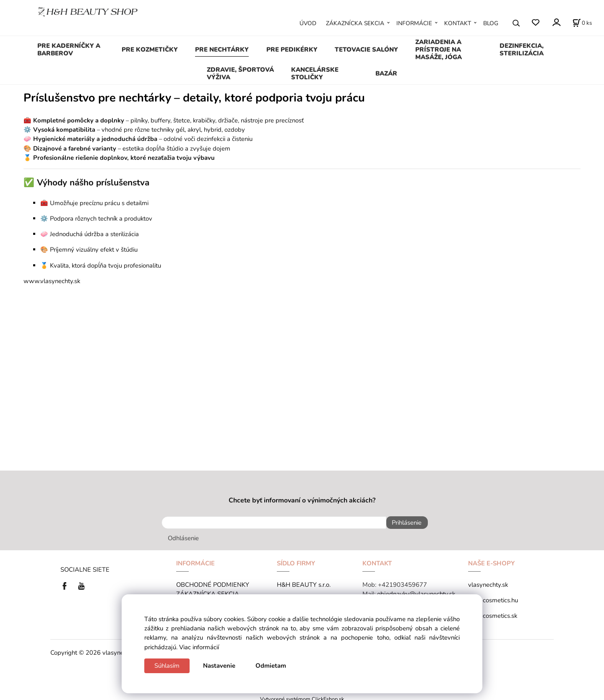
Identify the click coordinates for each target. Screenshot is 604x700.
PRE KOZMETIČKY (150, 49)
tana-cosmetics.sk (493, 612)
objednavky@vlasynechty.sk (416, 591)
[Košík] (582, 23)
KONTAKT (458, 23)
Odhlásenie (183, 535)
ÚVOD (308, 23)
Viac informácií (199, 647)
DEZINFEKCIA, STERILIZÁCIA (522, 49)
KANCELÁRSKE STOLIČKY (315, 73)
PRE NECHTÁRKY (222, 49)
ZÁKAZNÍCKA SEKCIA (355, 23)
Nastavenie (219, 666)
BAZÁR (386, 73)
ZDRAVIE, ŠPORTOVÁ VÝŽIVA (240, 73)
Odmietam (271, 666)
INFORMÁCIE (414, 23)
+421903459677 (402, 581)
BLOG (491, 23)
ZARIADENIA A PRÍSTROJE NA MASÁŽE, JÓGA (439, 49)
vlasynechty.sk (488, 581)
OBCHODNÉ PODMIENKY (213, 581)
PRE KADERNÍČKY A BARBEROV (69, 49)
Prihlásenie (403, 523)
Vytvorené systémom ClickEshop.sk (302, 695)
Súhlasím (167, 666)
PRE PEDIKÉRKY (292, 49)
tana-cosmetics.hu (493, 597)
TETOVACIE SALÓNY (366, 49)
